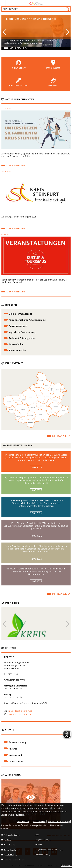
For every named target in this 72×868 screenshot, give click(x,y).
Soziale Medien (9, 855)
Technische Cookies (11, 835)
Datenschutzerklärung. (59, 821)
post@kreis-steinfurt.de (21, 711)
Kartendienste (9, 850)
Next (68, 626)
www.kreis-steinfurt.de (20, 714)
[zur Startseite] (36, 5)
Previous (4, 626)
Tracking (6, 840)
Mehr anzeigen (16, 166)
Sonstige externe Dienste (13, 860)
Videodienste (8, 845)
